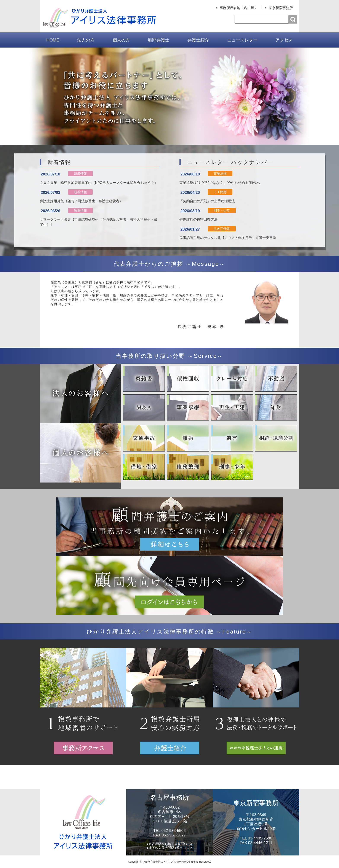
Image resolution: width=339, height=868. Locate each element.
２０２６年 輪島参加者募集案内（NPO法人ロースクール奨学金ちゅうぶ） (99, 183)
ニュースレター (242, 40)
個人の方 (121, 40)
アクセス (284, 40)
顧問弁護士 (159, 40)
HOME (53, 40)
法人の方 (86, 40)
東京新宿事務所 (281, 8)
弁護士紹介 (198, 40)
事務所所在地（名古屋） (239, 8)
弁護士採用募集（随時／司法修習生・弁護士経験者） (81, 201)
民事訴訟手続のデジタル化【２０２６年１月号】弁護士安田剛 (228, 238)
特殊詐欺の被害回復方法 (198, 219)
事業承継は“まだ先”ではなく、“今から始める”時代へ (220, 183)
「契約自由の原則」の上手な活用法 (207, 201)
